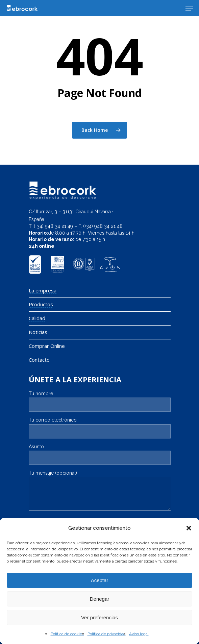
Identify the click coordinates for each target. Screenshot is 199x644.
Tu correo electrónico (100, 428)
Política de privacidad (107, 634)
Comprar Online (47, 346)
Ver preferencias (100, 617)
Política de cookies (67, 634)
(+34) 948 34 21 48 (103, 226)
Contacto (39, 360)
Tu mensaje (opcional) (100, 491)
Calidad (37, 318)
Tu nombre (100, 401)
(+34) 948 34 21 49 (53, 226)
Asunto (100, 455)
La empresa (43, 291)
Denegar (100, 599)
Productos (41, 304)
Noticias (38, 332)
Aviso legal (139, 634)
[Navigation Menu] (189, 8)
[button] (189, 528)
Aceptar (100, 580)
